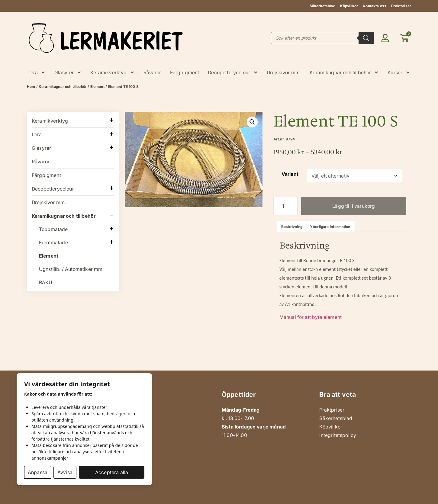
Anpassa (38, 472)
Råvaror (152, 72)
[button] (252, 122)
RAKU (46, 282)
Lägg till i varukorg (354, 206)
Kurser (399, 72)
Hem (31, 87)
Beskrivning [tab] (292, 227)
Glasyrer (68, 72)
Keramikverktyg (112, 72)
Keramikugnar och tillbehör (344, 72)
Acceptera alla (112, 472)
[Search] (366, 38)
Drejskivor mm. (284, 72)
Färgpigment (185, 72)
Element (97, 87)
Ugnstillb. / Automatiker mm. (71, 269)
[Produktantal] (285, 206)
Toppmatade (53, 229)
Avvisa (65, 472)
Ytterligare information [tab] (330, 227)
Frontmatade (53, 242)
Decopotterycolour (233, 72)
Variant (290, 174)
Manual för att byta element (311, 317)
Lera (37, 72)
